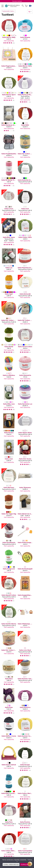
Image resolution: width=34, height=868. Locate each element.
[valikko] (2, 6)
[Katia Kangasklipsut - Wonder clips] (25, 590)
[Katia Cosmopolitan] (25, 845)
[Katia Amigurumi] (9, 562)
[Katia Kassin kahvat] (9, 759)
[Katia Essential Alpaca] (25, 174)
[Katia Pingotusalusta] (9, 60)
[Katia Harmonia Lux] (25, 398)
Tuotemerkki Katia (8, 11)
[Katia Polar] (9, 702)
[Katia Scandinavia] (9, 536)
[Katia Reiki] (25, 120)
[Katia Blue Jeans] (9, 233)
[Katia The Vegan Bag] (9, 508)
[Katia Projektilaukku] (9, 147)
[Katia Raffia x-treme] (9, 730)
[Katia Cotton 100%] (25, 233)
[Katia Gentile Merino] (9, 617)
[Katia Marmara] (9, 481)
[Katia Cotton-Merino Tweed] (25, 788)
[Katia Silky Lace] (9, 398)
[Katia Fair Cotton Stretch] (25, 147)
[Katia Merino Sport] (9, 90)
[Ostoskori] (26, 6)
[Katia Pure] (9, 816)
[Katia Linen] (9, 453)
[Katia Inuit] (25, 203)
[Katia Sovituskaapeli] (25, 562)
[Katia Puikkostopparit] (25, 536)
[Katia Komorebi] (25, 287)
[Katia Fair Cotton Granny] (9, 314)
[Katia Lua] (9, 261)
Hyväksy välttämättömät (11, 864)
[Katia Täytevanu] (25, 481)
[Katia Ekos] (9, 673)
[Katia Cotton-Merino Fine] (9, 845)
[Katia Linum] (9, 203)
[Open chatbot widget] (30, 864)
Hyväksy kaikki (25, 864)
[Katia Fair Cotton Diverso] (25, 314)
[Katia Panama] (25, 32)
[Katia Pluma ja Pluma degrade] (25, 90)
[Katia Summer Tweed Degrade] (25, 673)
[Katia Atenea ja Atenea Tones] (9, 120)
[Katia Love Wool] (25, 645)
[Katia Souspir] (25, 759)
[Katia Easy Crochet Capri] (9, 788)
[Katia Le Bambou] (9, 370)
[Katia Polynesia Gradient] (25, 261)
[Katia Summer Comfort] (25, 730)
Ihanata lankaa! (17, 1)
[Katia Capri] (9, 287)
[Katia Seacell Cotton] (9, 590)
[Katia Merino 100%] (25, 60)
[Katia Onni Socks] (25, 453)
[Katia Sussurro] (25, 702)
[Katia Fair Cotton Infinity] (9, 645)
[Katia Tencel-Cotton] (25, 341)
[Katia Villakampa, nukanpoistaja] (25, 617)
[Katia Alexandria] (25, 370)
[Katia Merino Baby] (9, 32)
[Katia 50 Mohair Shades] (9, 174)
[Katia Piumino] (25, 816)
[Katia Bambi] (9, 341)
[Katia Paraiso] (9, 426)
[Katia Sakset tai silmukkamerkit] (25, 508)
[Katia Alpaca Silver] (25, 426)
